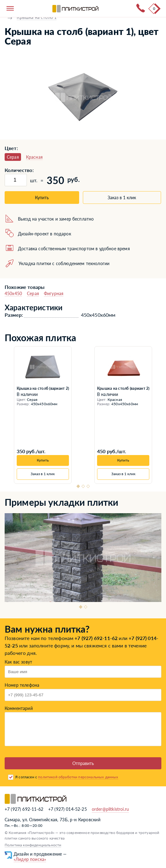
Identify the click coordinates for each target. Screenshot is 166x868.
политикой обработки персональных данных (78, 777)
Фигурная (54, 293)
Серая (33, 293)
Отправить (83, 763)
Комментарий (19, 708)
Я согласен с (67, 777)
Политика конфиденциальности (33, 845)
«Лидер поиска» (30, 859)
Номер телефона (22, 685)
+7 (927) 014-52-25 (68, 809)
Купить (42, 198)
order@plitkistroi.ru (110, 809)
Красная (34, 157)
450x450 (13, 293)
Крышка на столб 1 (37, 17)
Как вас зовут (18, 662)
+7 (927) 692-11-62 (96, 638)
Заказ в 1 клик (122, 198)
